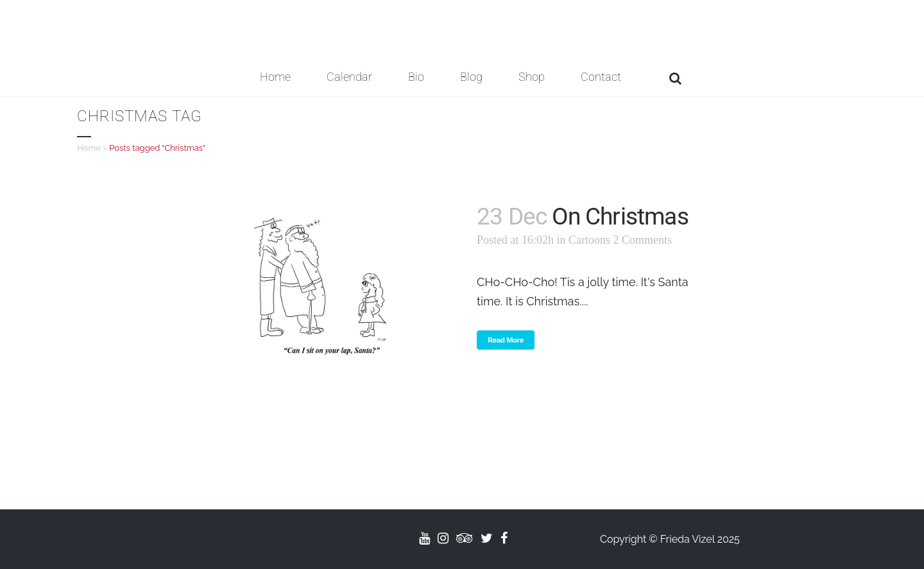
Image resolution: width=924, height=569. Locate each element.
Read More (506, 340)
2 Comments (643, 240)
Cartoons (589, 240)
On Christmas (620, 217)
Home (89, 148)
